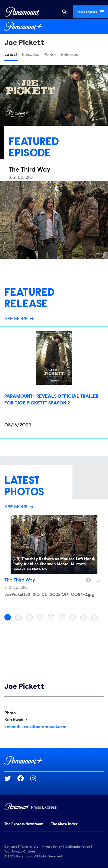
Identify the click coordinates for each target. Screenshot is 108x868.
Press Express (90, 12)
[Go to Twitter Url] (11, 778)
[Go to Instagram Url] (36, 778)
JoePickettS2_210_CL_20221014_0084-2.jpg (49, 595)
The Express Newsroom (24, 824)
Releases (69, 54)
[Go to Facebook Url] (24, 778)
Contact (11, 847)
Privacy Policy (52, 847)
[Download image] (88, 579)
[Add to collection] (99, 579)
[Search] (64, 12)
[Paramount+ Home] (54, 26)
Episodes (31, 54)
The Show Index (64, 824)
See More (19, 319)
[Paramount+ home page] (54, 761)
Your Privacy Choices (20, 852)
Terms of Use (29, 847)
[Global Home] (22, 12)
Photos (50, 54)
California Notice (77, 847)
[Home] (54, 807)
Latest (11, 54)
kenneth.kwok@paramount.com (35, 727)
